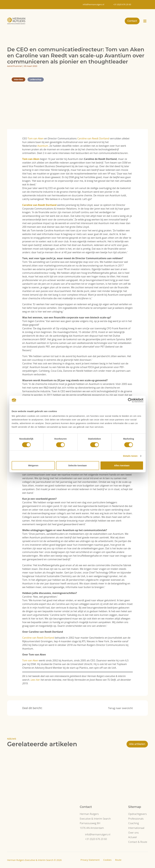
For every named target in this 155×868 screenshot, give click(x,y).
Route (118, 860)
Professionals (136, 819)
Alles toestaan (122, 465)
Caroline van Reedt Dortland (93, 138)
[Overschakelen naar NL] (138, 5)
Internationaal (136, 828)
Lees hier (35, 680)
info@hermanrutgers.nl (98, 834)
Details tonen (130, 456)
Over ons (133, 833)
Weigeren (33, 465)
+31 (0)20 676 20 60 (96, 839)
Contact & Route (138, 842)
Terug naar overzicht (120, 708)
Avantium (43, 146)
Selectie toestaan (78, 465)
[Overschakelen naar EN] (144, 5)
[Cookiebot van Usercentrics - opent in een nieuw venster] (130, 400)
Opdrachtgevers (138, 814)
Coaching (134, 823)
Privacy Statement (90, 860)
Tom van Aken (36, 138)
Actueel (133, 837)
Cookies (107, 860)
